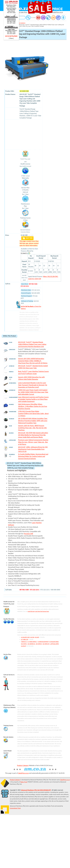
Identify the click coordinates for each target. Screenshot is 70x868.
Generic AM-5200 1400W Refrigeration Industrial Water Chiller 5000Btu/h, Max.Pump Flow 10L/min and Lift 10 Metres (33, 361)
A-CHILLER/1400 (25, 637)
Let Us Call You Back (11, 36)
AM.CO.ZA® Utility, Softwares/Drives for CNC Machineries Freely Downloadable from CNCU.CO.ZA (33, 449)
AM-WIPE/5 (39, 644)
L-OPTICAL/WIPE (54, 644)
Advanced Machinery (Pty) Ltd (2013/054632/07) (36, 790)
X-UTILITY (24, 646)
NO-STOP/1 (24, 644)
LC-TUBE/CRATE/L (32, 642)
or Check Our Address (31, 307)
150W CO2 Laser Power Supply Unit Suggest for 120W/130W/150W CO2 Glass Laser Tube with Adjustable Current (33, 392)
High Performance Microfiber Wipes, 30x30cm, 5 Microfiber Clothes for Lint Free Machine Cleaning (33, 406)
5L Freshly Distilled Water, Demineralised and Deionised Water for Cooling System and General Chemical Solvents (33, 456)
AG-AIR (37, 637)
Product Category (21, 23)
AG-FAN (32, 637)
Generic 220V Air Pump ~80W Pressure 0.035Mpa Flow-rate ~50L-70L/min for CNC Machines (32, 428)
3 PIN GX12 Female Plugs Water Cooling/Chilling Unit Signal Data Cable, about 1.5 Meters (33, 414)
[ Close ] (11, 38)
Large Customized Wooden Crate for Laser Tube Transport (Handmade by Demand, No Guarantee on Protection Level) (33, 385)
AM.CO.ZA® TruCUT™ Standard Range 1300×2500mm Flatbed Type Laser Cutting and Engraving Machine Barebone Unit (32, 344)
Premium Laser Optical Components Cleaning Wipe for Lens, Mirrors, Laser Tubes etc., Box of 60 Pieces (33, 442)
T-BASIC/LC (24, 642)
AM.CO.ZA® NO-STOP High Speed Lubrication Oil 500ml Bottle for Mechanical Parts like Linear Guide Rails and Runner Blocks (33, 435)
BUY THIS (27, 238)
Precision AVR (28, 534)
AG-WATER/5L (31, 644)
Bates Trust (24, 782)
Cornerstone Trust (15, 808)
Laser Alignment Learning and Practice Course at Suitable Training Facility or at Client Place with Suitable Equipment (33, 399)
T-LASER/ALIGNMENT (43, 642)
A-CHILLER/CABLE (54, 642)
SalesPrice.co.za (23, 773)
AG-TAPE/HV (46, 644)
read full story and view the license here (38, 611)
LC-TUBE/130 (25, 639)
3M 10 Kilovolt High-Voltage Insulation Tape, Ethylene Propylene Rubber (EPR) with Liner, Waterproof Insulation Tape (33, 421)
